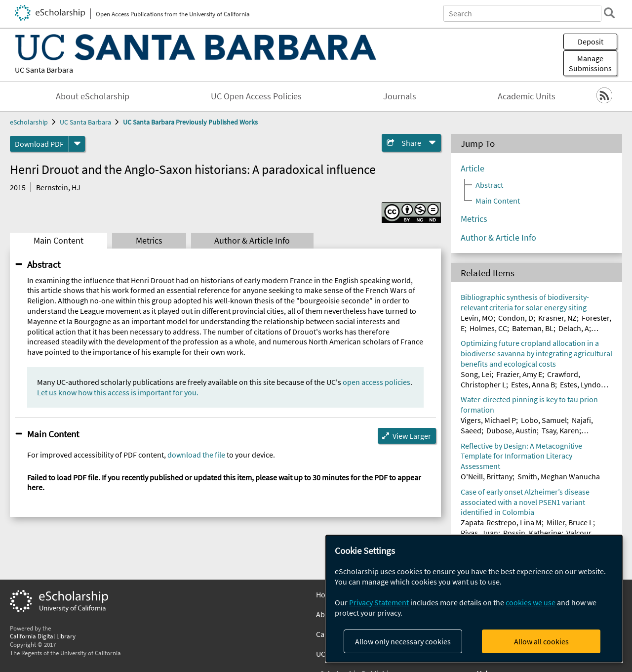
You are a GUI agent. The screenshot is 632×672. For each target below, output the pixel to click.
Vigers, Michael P (488, 420)
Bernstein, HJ (58, 187)
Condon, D (516, 318)
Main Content (59, 241)
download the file (196, 455)
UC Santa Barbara (44, 70)
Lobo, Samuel (544, 420)
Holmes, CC (488, 328)
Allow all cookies (541, 641)
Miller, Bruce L (570, 522)
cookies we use (531, 602)
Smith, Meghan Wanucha (559, 476)
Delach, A (574, 328)
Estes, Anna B (533, 384)
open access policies (376, 382)
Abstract (44, 264)
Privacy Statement (379, 602)
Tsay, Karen (560, 430)
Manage (590, 63)
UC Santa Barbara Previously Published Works (190, 122)
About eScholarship (93, 96)
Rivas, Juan (479, 533)
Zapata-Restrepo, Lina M (501, 522)
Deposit (591, 42)
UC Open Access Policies (256, 96)
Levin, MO (477, 318)
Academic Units (527, 96)
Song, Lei (476, 374)
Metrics (149, 241)
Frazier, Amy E (519, 374)
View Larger (412, 436)
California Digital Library (43, 636)
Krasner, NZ (557, 318)
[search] (609, 13)
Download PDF (39, 144)
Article (473, 168)
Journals (400, 96)
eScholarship (29, 122)
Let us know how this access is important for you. (118, 392)
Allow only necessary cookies (403, 641)
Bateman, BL (533, 328)
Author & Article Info (252, 241)
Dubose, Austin (512, 430)
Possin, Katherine (532, 533)
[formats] (77, 144)
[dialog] (474, 599)
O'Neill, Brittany (487, 476)
